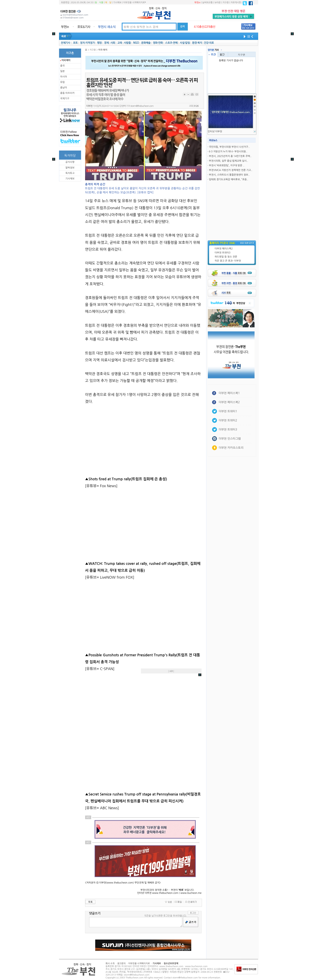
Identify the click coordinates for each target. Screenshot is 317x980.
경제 (106, 43)
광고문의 (121, 964)
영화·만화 (158, 43)
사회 (113, 43)
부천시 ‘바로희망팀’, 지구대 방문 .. (227, 165)
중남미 (64, 88)
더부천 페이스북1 (229, 393)
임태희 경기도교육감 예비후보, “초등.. (228, 179)
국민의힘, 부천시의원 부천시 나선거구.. (229, 147)
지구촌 (226, 3)
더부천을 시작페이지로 (135, 2)
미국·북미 (66, 60)
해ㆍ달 (108, 3)
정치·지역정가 (87, 43)
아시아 (64, 77)
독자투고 (70, 173)
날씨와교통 (207, 3)
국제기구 (65, 99)
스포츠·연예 (171, 43)
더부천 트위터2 (228, 420)
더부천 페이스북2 (224, 249)
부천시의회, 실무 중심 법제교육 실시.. (228, 161)
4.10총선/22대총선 (205, 27)
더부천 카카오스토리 (231, 448)
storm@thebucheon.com (142, 106)
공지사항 (70, 162)
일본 (63, 71)
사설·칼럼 (185, 43)
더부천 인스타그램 (230, 439)
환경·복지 (197, 43)
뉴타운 (218, 3)
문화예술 (146, 43)
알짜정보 (70, 168)
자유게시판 (236, 3)
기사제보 (117, 3)
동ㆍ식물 (99, 3)
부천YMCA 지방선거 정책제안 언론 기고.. (231, 170)
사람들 (127, 43)
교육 (120, 43)
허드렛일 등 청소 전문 (226, 257)
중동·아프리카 (67, 93)
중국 (63, 66)
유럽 (63, 82)
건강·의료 (209, 43)
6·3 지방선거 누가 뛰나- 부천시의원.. (228, 152)
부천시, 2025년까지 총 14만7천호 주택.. (230, 156)
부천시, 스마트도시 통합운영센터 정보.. (229, 175)
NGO (136, 43)
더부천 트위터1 (228, 411)
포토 (75, 43)
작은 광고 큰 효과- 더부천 (228, 261)
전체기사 (65, 43)
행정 (99, 43)
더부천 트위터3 (223, 253)
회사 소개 (110, 964)
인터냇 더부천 (215, 132)
